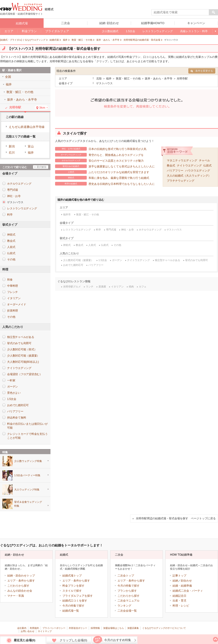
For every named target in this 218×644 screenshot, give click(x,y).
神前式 (67, 245)
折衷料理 (13, 311)
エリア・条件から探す (21, 581)
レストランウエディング (77, 230)
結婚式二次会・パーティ (188, 591)
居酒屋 (102, 287)
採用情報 (95, 628)
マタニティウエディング (182, 160)
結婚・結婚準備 (182, 586)
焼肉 (131, 287)
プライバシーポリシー (54, 628)
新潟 (12, 146)
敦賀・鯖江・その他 (88, 214)
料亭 (98, 230)
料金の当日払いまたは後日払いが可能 (27, 426)
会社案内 (22, 628)
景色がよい (14, 393)
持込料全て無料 (17, 418)
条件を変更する (202, 71)
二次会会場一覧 (127, 611)
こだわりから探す (18, 586)
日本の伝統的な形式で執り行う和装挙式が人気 (101, 149)
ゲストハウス (174, 230)
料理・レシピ (181, 606)
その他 (117, 245)
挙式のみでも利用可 (197, 260)
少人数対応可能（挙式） (22, 349)
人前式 (92, 245)
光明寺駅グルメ (72, 287)
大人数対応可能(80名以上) (23, 362)
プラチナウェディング (181, 181)
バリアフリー (175, 171)
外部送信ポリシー (78, 628)
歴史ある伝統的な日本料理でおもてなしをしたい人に (105, 184)
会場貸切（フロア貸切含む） (25, 374)
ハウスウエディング (198, 171)
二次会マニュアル (129, 601)
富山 (31, 146)
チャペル (204, 160)
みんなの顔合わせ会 (20, 591)
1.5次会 (103, 260)
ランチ (90, 287)
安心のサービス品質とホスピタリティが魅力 (99, 160)
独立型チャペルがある (168, 260)
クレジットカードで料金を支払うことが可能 (27, 436)
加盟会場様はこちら (114, 628)
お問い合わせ (28, 631)
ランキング (124, 606)
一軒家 (11, 380)
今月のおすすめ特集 (118, 640)
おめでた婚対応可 (73, 265)
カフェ (143, 287)
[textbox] (180, 12)
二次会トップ (126, 576)
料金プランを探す (73, 586)
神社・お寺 (127, 230)
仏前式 (207, 166)
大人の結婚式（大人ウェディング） (189, 176)
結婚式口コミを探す (75, 601)
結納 (175, 581)
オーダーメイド (17, 304)
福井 (31, 153)
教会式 (171, 166)
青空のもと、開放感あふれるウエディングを (99, 155)
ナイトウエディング (189, 166)
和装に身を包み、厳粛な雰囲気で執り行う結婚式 (102, 178)
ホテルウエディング (150, 230)
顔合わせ (186, 581)
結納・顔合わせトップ (21, 576)
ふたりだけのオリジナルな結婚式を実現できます (102, 172)
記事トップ (179, 576)
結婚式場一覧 (71, 611)
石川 (12, 153)
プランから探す (127, 591)
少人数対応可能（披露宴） (78, 260)
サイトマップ (45, 631)
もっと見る (215, 31)
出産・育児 (179, 601)
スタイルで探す (72, 591)
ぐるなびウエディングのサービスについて (164, 628)
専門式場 (111, 230)
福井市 (67, 214)
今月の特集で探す (73, 606)
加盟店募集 (133, 628)
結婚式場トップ (72, 576)
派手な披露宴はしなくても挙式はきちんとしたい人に (105, 166)
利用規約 (34, 628)
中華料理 (13, 286)
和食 (10, 280)
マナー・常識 (16, 596)
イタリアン (117, 287)
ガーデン (117, 260)
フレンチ (13, 292)
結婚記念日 (179, 596)
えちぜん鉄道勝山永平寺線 (27, 127)
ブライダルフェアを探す (78, 596)
